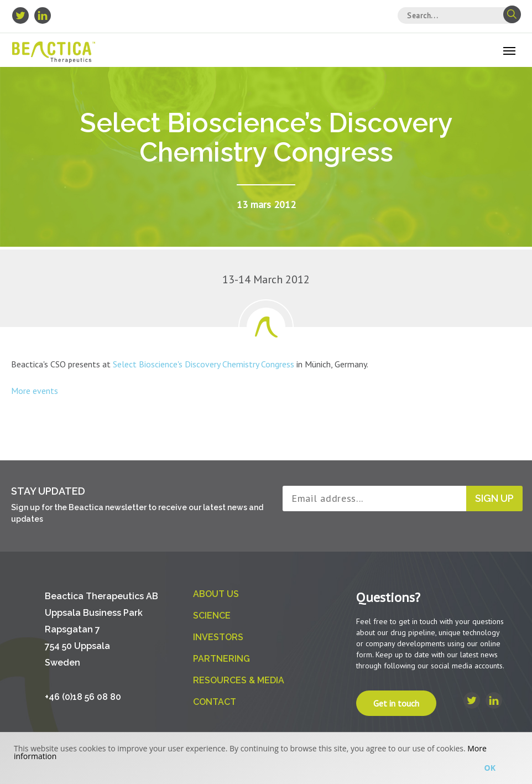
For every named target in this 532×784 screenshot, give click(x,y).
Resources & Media (239, 680)
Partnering (221, 659)
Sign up (494, 498)
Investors (218, 637)
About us (216, 594)
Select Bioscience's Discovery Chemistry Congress (204, 364)
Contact (215, 702)
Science (212, 616)
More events (35, 391)
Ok (490, 768)
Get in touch (396, 703)
